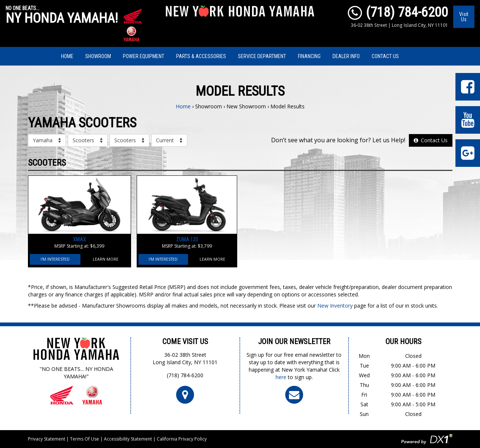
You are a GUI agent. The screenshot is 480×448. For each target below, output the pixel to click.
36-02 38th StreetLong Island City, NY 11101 (185, 358)
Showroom (98, 56)
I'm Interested (55, 259)
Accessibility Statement (128, 439)
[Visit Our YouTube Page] (468, 120)
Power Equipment (144, 56)
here (281, 377)
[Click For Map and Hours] (185, 394)
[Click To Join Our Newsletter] (294, 394)
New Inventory (335, 306)
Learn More (106, 259)
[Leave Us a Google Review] (468, 153)
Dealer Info (346, 56)
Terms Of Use (85, 439)
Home (67, 56)
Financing (309, 56)
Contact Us (385, 56)
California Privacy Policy (182, 439)
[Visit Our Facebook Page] (468, 87)
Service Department (262, 56)
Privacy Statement (47, 439)
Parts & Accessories (201, 56)
